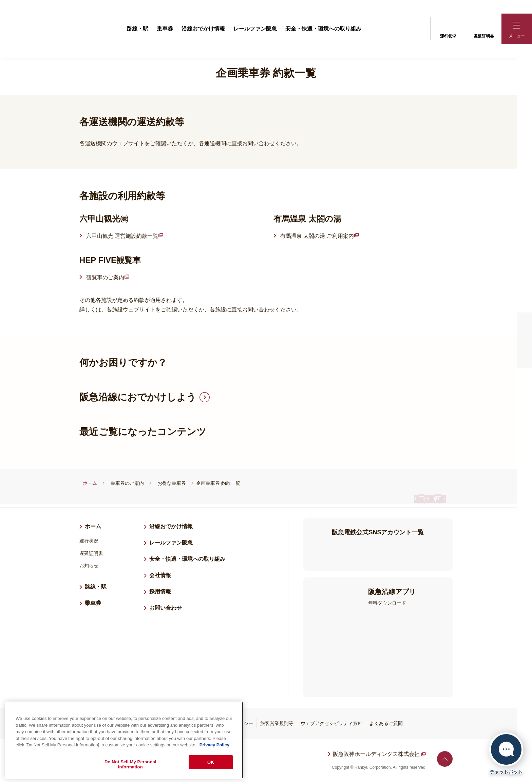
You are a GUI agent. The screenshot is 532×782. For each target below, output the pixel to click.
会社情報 (160, 575)
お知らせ (89, 566)
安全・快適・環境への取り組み (323, 29)
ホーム (90, 483)
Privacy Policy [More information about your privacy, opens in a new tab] (214, 745)
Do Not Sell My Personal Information (130, 765)
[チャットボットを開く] (506, 754)
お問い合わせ (166, 608)
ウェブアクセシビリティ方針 (331, 723)
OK (211, 762)
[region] (124, 740)
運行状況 (448, 28)
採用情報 (163, 591)
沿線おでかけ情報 (203, 29)
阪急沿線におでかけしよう (138, 397)
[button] (517, 29)
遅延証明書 (484, 28)
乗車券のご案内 (127, 483)
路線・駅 (137, 29)
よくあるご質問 (386, 723)
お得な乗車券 (172, 483)
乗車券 (165, 29)
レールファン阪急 (255, 29)
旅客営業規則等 (277, 723)
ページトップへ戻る (445, 759)
